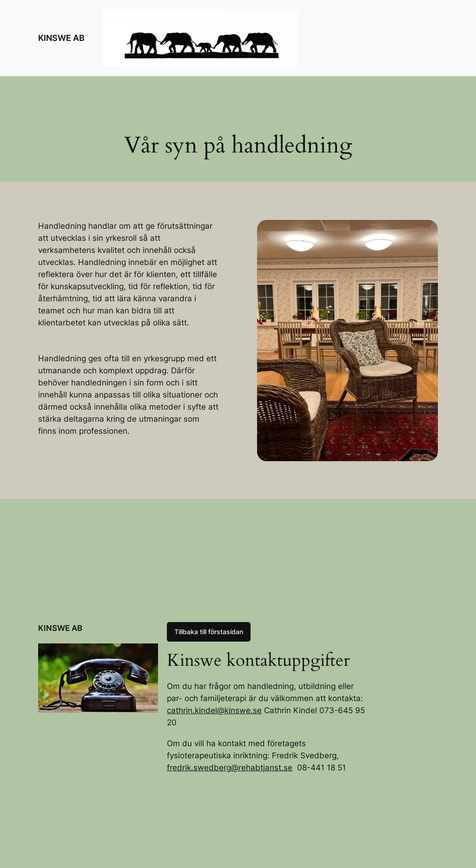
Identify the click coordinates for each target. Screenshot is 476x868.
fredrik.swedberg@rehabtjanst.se (230, 768)
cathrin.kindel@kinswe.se (214, 710)
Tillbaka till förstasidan (209, 632)
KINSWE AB (61, 38)
